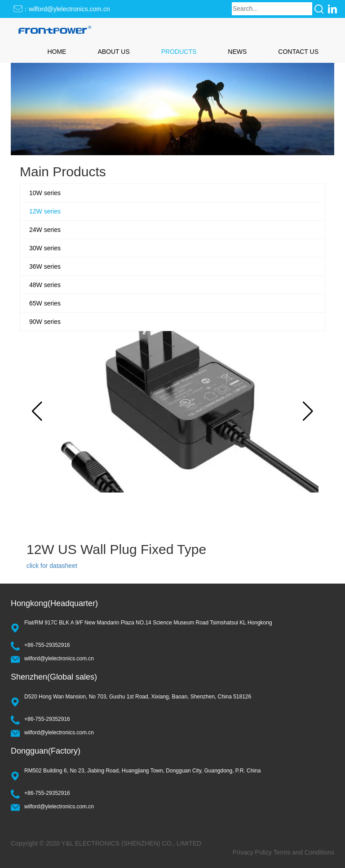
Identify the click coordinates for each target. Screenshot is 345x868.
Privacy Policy (252, 852)
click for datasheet (52, 566)
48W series (45, 285)
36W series (45, 266)
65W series (45, 303)
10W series (45, 193)
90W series (45, 322)
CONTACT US (298, 52)
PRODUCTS (179, 52)
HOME (57, 52)
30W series (45, 248)
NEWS (237, 52)
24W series (45, 230)
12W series (45, 211)
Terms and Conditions (304, 852)
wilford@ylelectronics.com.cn (59, 659)
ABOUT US (113, 52)
